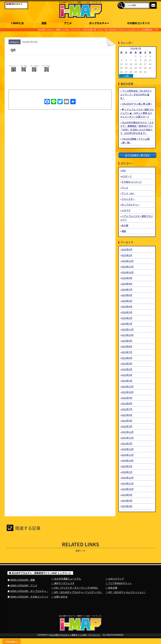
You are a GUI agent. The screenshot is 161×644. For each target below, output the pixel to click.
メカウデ (126, 210)
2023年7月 (127, 352)
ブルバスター (128, 199)
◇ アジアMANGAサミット (119, 583)
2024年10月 (128, 272)
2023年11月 (128, 329)
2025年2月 (127, 255)
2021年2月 (127, 443)
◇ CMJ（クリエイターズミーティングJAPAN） (75, 588)
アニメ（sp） (128, 193)
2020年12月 (128, 449)
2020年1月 (127, 472)
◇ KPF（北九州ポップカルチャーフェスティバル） (77, 592)
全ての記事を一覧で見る (137, 155)
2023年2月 (127, 375)
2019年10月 (128, 489)
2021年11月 (128, 438)
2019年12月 (128, 478)
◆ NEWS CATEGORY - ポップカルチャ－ (28, 591)
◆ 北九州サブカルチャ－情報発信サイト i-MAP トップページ (40, 573)
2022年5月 (127, 421)
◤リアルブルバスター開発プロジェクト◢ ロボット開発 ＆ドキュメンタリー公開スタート (137, 113)
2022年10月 (128, 392)
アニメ (125, 188)
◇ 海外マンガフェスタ (63, 583)
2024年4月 (127, 306)
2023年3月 (127, 369)
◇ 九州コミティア (115, 579)
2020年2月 (127, 466)
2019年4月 (127, 506)
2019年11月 (128, 483)
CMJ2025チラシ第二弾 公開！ (137, 104)
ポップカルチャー (130, 205)
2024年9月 (127, 278)
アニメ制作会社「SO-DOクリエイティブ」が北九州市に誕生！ (136, 94)
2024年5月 (127, 301)
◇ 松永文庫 (111, 588)
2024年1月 (127, 324)
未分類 (125, 225)
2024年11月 (128, 267)
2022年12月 (128, 386)
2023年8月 (127, 346)
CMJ (124, 170)
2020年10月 (128, 460)
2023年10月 (128, 335)
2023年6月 (127, 358)
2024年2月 (127, 318)
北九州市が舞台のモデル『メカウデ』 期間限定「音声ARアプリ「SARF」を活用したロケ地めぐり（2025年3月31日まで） (137, 128)
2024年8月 (127, 284)
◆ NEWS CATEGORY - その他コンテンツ (28, 597)
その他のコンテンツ (132, 182)
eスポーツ (127, 176)
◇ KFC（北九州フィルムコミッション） (126, 592)
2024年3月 (127, 312)
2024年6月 (127, 295)
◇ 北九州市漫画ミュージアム (66, 579)
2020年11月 (128, 455)
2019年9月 (127, 495)
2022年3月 (127, 426)
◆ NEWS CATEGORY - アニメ (22, 585)
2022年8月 (127, 403)
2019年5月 (127, 501)
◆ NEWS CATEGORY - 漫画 (21, 580)
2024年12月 (128, 261)
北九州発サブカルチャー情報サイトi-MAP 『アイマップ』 (75, 641)
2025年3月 (127, 249)
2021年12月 (128, 432)
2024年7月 (127, 289)
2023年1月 (127, 381)
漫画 (124, 231)
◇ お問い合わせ (59, 597)
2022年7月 (127, 409)
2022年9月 (127, 398)
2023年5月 (127, 364)
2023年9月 (127, 341)
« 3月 (126, 76)
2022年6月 (127, 415)
